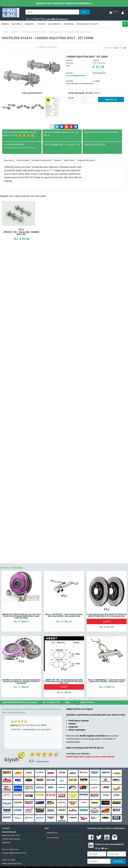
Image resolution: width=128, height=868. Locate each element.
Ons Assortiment (53, 539)
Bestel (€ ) (111, 100)
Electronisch (55, 24)
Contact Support (85, 404)
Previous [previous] (8, 434)
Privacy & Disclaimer (80, 570)
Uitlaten (41, 24)
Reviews (58, 160)
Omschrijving (9, 160)
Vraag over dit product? (86, 160)
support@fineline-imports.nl (15, 555)
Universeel (69, 24)
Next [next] (59, 434)
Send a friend (69, 160)
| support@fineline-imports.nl (56, 19)
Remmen (5, 24)
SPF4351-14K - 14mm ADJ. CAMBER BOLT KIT (21, 233)
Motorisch (17, 24)
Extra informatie (23, 160)
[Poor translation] (20, 589)
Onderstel (30, 24)
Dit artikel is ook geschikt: (42, 160)
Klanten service (52, 534)
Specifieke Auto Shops (87, 24)
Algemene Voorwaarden (10, 570)
